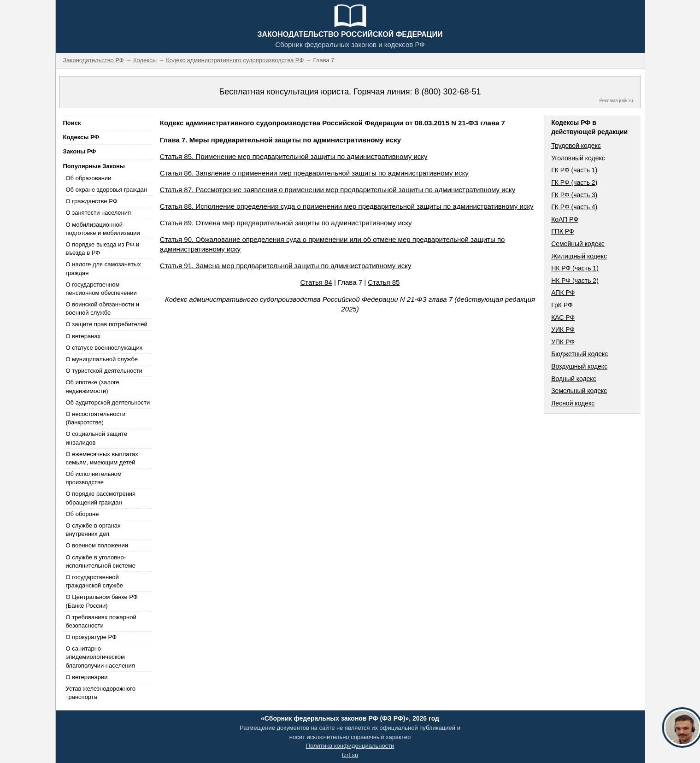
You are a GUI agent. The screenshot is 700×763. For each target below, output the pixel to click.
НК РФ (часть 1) (575, 268)
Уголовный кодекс (578, 158)
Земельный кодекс (579, 391)
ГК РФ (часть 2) (574, 182)
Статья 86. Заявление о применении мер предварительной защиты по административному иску (314, 173)
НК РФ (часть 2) (575, 281)
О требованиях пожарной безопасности (101, 621)
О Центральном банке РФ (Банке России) (102, 601)
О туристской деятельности (104, 371)
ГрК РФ (562, 305)
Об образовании (89, 178)
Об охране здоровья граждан (106, 190)
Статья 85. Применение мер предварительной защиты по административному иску (294, 156)
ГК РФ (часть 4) (574, 207)
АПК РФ (563, 293)
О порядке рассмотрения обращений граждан (101, 498)
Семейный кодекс (578, 244)
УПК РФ (563, 342)
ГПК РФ (563, 231)
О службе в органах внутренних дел (93, 530)
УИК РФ (563, 329)
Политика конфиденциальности (350, 746)
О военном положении (97, 545)
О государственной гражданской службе (94, 581)
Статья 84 (316, 282)
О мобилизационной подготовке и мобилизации (103, 229)
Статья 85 (384, 282)
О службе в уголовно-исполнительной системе (101, 561)
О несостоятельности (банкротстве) (96, 418)
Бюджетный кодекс (579, 354)
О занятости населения (99, 213)
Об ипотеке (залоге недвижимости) (93, 386)
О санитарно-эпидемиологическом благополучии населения (100, 657)
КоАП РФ (565, 219)
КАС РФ (563, 317)
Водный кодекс (574, 379)
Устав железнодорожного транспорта (101, 693)
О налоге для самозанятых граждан (103, 268)
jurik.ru (626, 101)
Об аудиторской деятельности (108, 402)
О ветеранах (83, 336)
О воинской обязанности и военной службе (103, 308)
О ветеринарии (87, 677)
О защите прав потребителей (107, 324)
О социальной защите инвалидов (97, 438)
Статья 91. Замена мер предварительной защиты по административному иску (286, 266)
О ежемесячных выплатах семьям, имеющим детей (102, 458)
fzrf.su (350, 755)
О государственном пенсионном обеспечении (101, 289)
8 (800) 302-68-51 (447, 92)
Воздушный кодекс (579, 366)
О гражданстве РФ (92, 201)
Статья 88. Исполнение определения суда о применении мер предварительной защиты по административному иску (347, 206)
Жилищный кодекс (579, 256)
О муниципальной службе (102, 359)
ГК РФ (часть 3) (574, 195)
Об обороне (82, 514)
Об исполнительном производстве (94, 478)
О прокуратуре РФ (91, 637)
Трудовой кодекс (576, 146)
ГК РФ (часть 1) (574, 170)
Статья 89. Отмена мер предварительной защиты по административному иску (286, 223)
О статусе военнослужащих (104, 348)
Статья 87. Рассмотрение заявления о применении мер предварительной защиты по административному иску (338, 190)
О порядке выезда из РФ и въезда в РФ (103, 249)
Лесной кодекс (573, 403)
